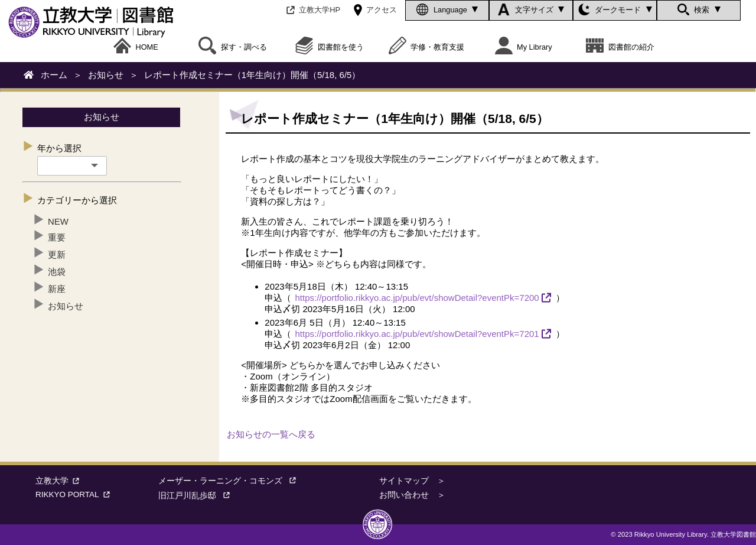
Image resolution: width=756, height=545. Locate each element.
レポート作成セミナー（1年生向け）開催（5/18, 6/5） (252, 75)
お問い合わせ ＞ (412, 495)
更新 (57, 254)
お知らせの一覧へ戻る (271, 434)
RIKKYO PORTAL (75, 494)
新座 (57, 289)
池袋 (57, 272)
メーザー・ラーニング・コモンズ (231, 481)
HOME (136, 47)
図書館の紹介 (620, 47)
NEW (58, 221)
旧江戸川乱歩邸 (198, 496)
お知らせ (106, 75)
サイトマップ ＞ (412, 481)
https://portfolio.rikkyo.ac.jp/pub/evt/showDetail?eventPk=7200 (417, 298)
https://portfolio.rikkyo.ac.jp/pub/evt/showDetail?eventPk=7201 (417, 334)
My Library (524, 47)
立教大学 (59, 481)
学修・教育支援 (427, 47)
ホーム (54, 75)
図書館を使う (330, 47)
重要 (57, 237)
